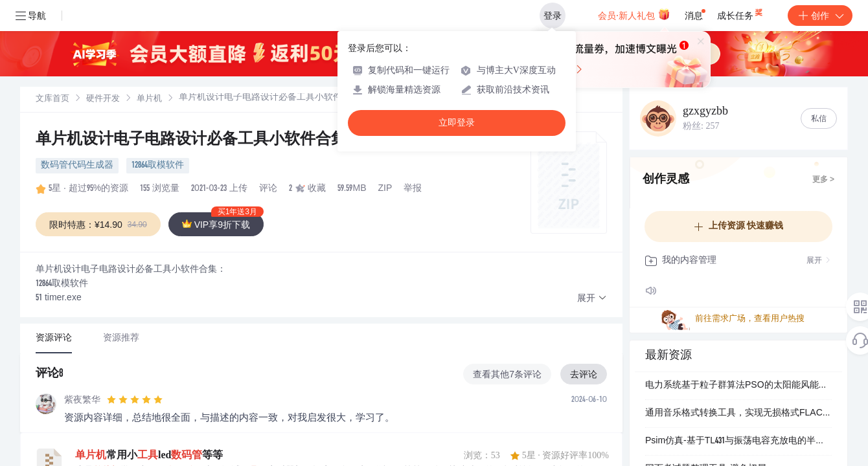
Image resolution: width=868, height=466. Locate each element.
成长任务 (741, 13)
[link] (52, 99)
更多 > (823, 180)
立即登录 (457, 123)
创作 (820, 16)
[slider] (135, 400)
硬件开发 (103, 99)
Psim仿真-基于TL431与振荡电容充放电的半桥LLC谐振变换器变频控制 (738, 441)
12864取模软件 (158, 166)
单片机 (149, 99)
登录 (553, 16)
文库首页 (52, 99)
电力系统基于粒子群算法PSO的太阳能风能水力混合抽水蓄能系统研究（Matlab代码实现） (738, 386)
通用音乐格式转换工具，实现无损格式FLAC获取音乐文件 (738, 414)
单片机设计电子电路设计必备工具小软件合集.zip (206, 140)
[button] (592, 299)
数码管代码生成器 (77, 166)
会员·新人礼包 (634, 14)
